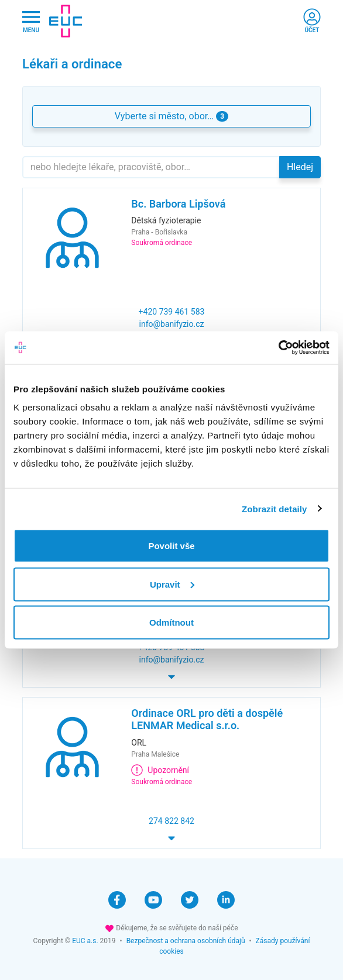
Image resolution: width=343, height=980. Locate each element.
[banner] (66, 21)
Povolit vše (171, 546)
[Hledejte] (151, 167)
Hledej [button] (300, 167)
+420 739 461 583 (172, 312)
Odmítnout (171, 622)
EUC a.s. (85, 941)
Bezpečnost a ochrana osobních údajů (186, 941)
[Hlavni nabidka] (31, 21)
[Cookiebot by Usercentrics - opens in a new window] (278, 348)
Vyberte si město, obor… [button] (171, 116)
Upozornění (160, 770)
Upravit (172, 584)
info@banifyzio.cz (172, 324)
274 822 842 (171, 821)
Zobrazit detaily (275, 508)
